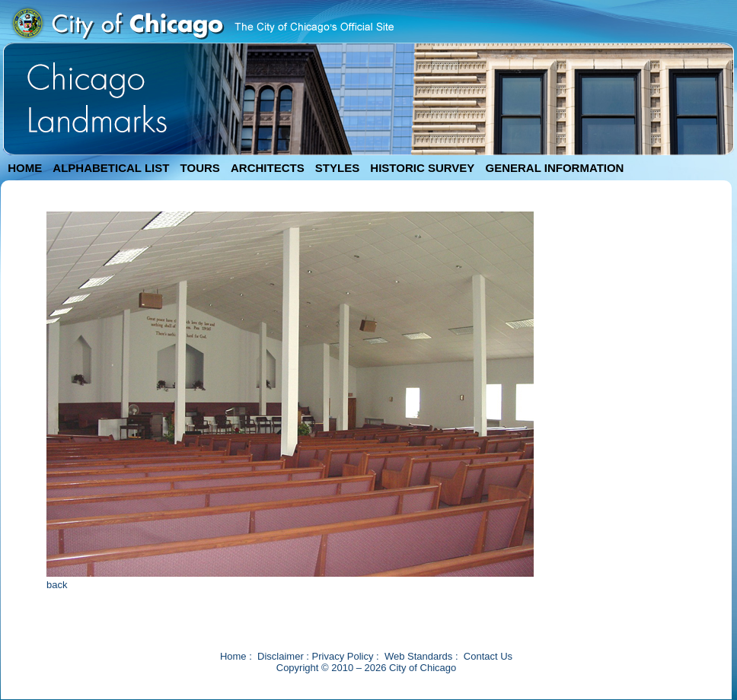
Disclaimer (281, 656)
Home (233, 656)
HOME (25, 168)
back (57, 585)
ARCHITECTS (268, 168)
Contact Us (488, 656)
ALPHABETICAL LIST (111, 168)
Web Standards (418, 656)
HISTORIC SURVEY (422, 168)
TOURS (200, 168)
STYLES (337, 168)
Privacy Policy (343, 656)
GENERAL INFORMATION (555, 168)
